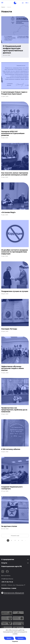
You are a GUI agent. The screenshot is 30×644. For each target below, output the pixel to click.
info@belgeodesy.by (7, 579)
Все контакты (6, 576)
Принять (9, 638)
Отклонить (21, 638)
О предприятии (8, 559)
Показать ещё (15, 536)
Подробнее (15, 641)
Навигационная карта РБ (11, 566)
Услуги (4, 563)
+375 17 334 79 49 (7, 582)
